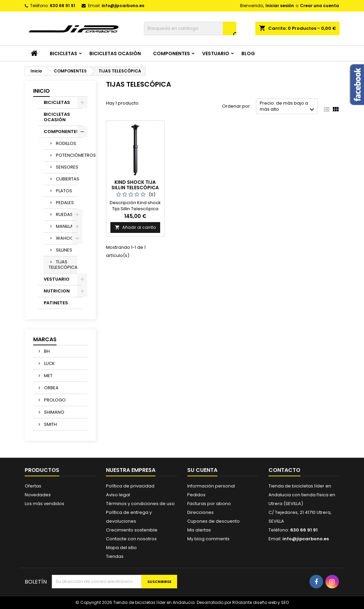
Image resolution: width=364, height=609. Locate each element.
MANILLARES (67, 226)
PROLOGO (54, 400)
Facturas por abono (209, 504)
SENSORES (67, 167)
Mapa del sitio (121, 548)
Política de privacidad (130, 486)
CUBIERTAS (67, 179)
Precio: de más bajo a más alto (288, 107)
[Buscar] (190, 28)
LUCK (49, 363)
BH (46, 351)
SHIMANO (54, 412)
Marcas (45, 339)
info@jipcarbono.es (123, 6)
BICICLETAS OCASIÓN (115, 53)
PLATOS (64, 191)
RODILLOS (66, 143)
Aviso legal (118, 495)
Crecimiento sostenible (132, 530)
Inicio (41, 91)
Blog (248, 53)
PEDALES (65, 203)
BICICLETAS (63, 53)
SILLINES (64, 250)
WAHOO (65, 238)
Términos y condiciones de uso (140, 504)
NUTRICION (57, 291)
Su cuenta (202, 470)
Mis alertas (199, 530)
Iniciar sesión (280, 6)
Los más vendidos (45, 504)
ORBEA (51, 388)
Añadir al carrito (135, 227)
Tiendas (115, 556)
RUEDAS (64, 214)
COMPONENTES (172, 53)
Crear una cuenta (319, 6)
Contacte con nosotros (131, 539)
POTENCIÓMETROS (67, 155)
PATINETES (56, 303)
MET (48, 376)
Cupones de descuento (213, 521)
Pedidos (196, 495)
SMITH (50, 424)
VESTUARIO (216, 53)
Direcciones (200, 512)
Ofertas (33, 486)
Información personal (211, 486)
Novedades (38, 495)
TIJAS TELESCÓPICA (63, 265)
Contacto (284, 470)
